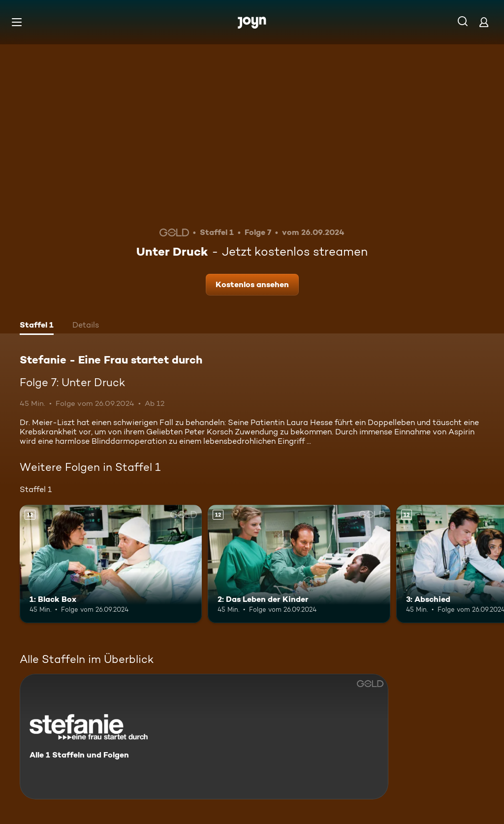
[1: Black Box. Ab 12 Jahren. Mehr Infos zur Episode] (111, 564)
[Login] (484, 22)
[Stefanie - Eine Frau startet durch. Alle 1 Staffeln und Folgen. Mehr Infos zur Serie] (204, 737)
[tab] (37, 326)
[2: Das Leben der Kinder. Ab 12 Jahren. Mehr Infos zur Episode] (299, 564)
